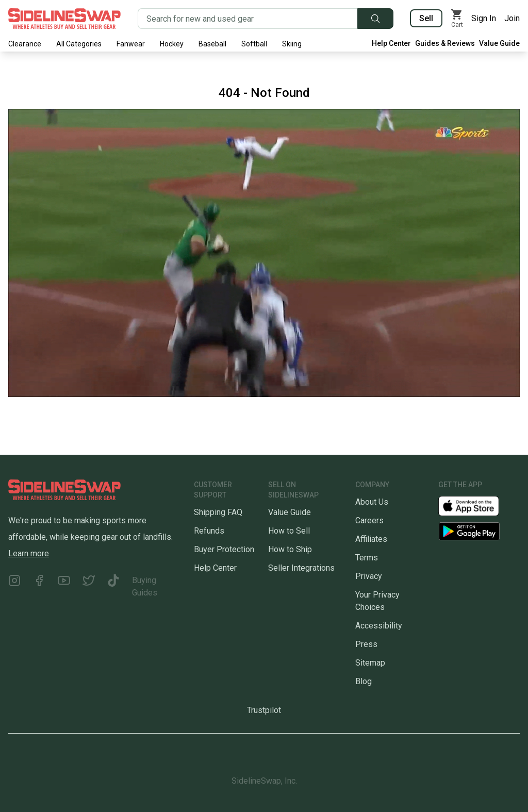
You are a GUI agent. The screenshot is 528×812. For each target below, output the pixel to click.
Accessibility (379, 626)
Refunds (209, 531)
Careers (369, 520)
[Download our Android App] (479, 531)
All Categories (79, 44)
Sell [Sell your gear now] (426, 18)
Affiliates (371, 539)
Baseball (212, 44)
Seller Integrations (301, 568)
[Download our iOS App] (477, 506)
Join (512, 18)
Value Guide (499, 43)
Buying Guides (145, 586)
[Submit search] (375, 19)
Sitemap (370, 663)
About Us (372, 502)
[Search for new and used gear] (248, 19)
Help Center (391, 43)
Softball (254, 44)
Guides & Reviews (445, 43)
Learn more (29, 553)
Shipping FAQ (218, 512)
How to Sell (289, 531)
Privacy (369, 576)
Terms (367, 558)
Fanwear (131, 44)
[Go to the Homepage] (64, 19)
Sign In (484, 18)
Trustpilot (264, 710)
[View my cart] (457, 19)
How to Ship (290, 549)
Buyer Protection (224, 549)
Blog (364, 681)
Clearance (25, 44)
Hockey (172, 44)
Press (366, 644)
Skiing (292, 44)
